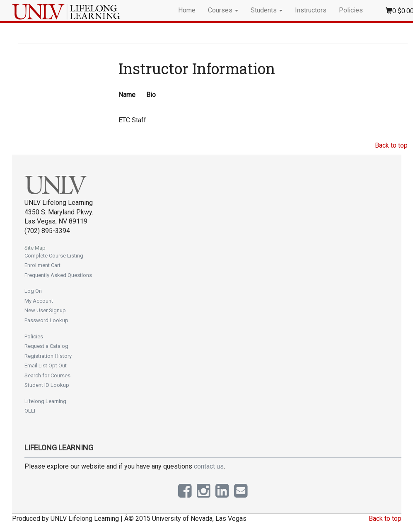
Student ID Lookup (47, 385)
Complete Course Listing (54, 256)
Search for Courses (47, 375)
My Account (39, 301)
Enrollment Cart (42, 265)
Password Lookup (46, 320)
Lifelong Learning (45, 401)
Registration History (48, 356)
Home (187, 10)
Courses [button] (223, 10)
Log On (33, 291)
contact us (209, 466)
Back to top (391, 145)
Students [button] (267, 10)
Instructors (311, 10)
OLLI (30, 411)
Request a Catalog (46, 346)
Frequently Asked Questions (58, 275)
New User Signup (45, 310)
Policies (351, 10)
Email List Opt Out (46, 366)
